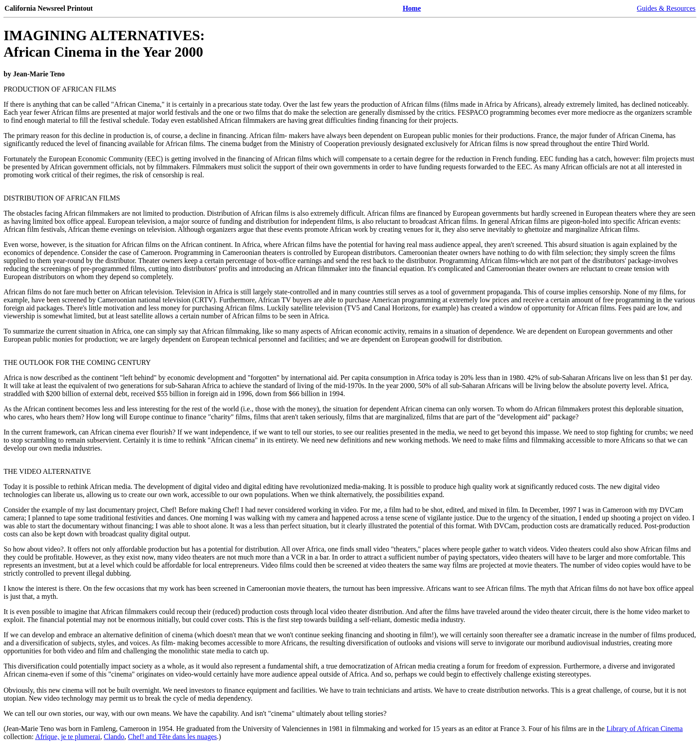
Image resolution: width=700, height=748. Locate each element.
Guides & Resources (666, 8)
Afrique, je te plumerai (68, 737)
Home (412, 8)
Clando (114, 737)
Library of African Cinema (644, 729)
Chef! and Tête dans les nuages (173, 737)
